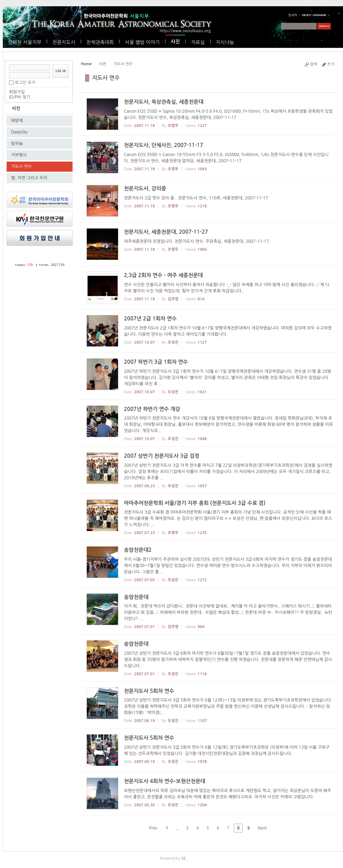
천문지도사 (64, 42)
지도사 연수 (22, 166)
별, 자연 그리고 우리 (29, 178)
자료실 (198, 42)
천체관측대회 (100, 42)
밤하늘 (17, 144)
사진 (175, 42)
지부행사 (19, 155)
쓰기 (328, 65)
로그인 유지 (25, 83)
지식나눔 (225, 42)
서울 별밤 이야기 (142, 42)
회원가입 (17, 92)
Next (265, 828)
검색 (311, 65)
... (177, 828)
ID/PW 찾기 (20, 97)
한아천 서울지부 (25, 42)
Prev (151, 828)
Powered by (173, 858)
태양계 (17, 121)
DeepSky (19, 132)
